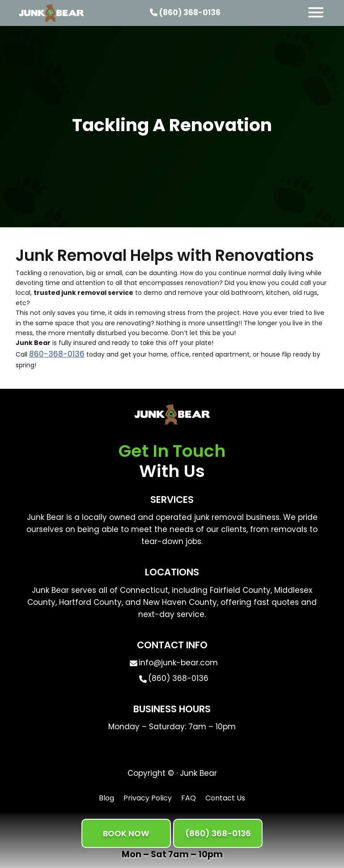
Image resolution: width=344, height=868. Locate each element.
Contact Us (225, 798)
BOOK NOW (126, 833)
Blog (106, 798)
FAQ (189, 798)
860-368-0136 (57, 354)
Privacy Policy (148, 798)
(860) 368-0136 (185, 13)
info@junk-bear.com (178, 663)
